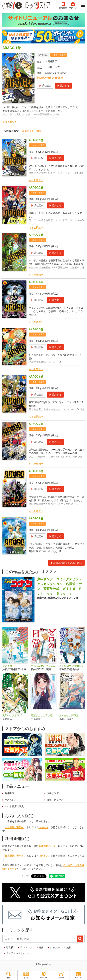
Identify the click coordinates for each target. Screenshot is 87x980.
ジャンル (55, 947)
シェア (25, 876)
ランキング (26, 947)
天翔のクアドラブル (13, 716)
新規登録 (63, 6)
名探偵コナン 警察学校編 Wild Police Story (72, 666)
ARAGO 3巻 (36, 235)
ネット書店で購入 (14, 806)
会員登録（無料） (14, 827)
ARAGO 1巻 (36, 140)
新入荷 (10, 947)
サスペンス (11, 800)
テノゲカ (7, 666)
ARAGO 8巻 (36, 471)
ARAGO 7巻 (36, 424)
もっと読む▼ (10, 122)
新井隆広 (52, 61)
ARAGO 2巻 (36, 188)
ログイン (73, 6)
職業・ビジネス (55, 800)
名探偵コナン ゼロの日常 (43, 666)
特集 (41, 947)
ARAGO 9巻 (36, 518)
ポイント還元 (60, 55)
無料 (69, 947)
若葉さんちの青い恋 (42, 716)
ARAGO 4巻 (36, 282)
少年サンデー (55, 67)
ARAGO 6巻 (36, 377)
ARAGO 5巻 (36, 329)
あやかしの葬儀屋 (69, 716)
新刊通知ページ (47, 846)
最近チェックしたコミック (21, 953)
